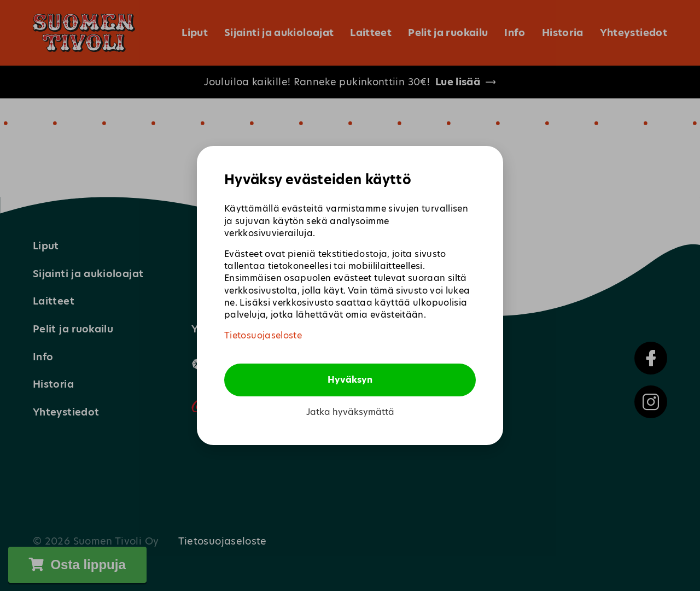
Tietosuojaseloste (263, 335)
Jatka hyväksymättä (350, 412)
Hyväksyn (350, 380)
